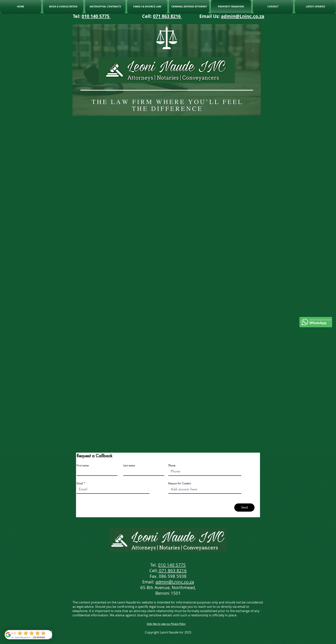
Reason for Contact (180, 483)
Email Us (209, 16)
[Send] (244, 508)
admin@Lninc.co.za (243, 16)
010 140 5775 (96, 16)
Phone (172, 465)
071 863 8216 (167, 16)
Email (80, 483)
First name (83, 465)
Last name (129, 465)
